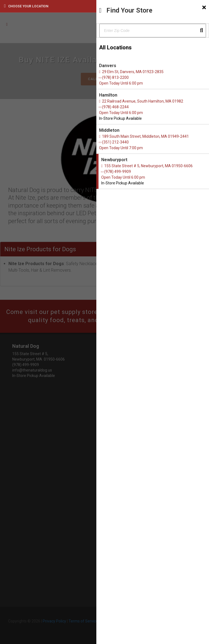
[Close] (204, 7)
